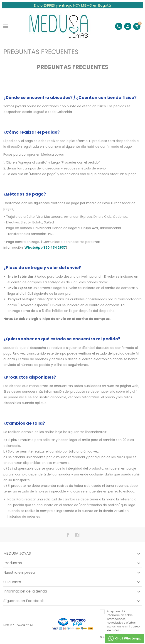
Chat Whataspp (125, 639)
